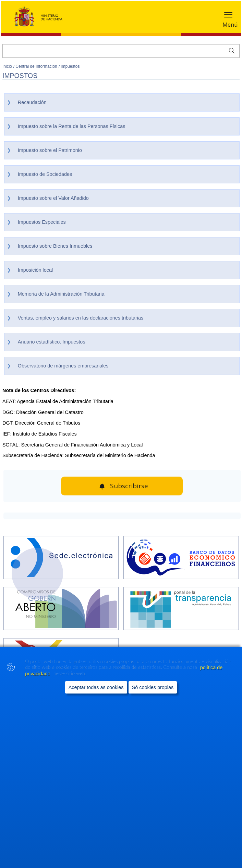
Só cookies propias (153, 692)
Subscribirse (129, 486)
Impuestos (70, 66)
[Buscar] (121, 51)
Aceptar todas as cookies (96, 692)
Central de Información (37, 66)
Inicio (8, 66)
